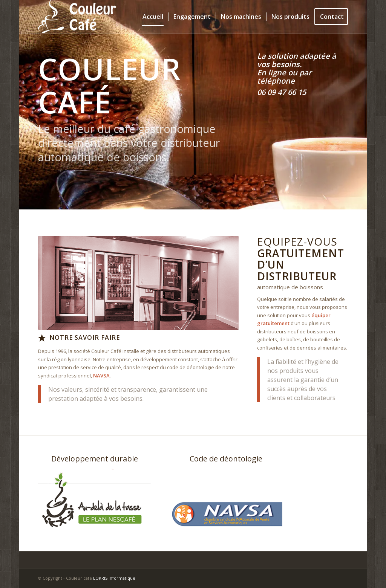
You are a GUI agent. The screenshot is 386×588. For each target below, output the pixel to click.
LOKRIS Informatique (114, 578)
